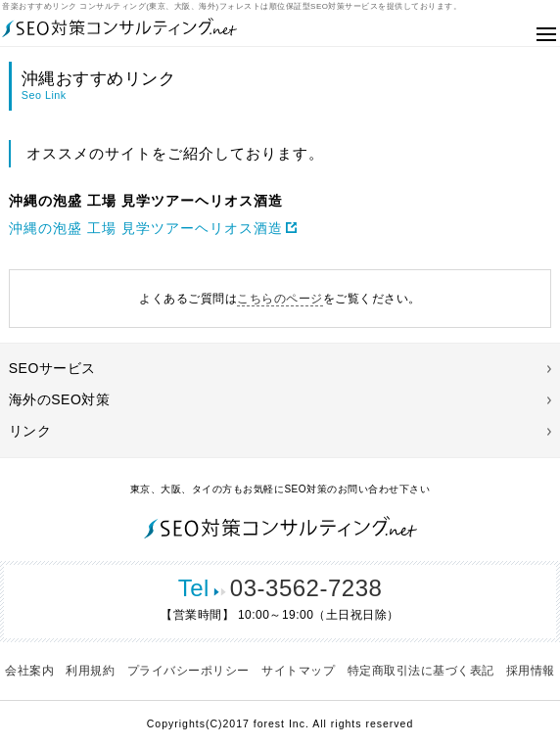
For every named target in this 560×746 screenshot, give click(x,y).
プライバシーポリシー (188, 671)
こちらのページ (280, 299)
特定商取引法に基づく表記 (421, 671)
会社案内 (29, 671)
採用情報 (531, 671)
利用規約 (90, 671)
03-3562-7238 (280, 588)
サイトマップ (298, 671)
